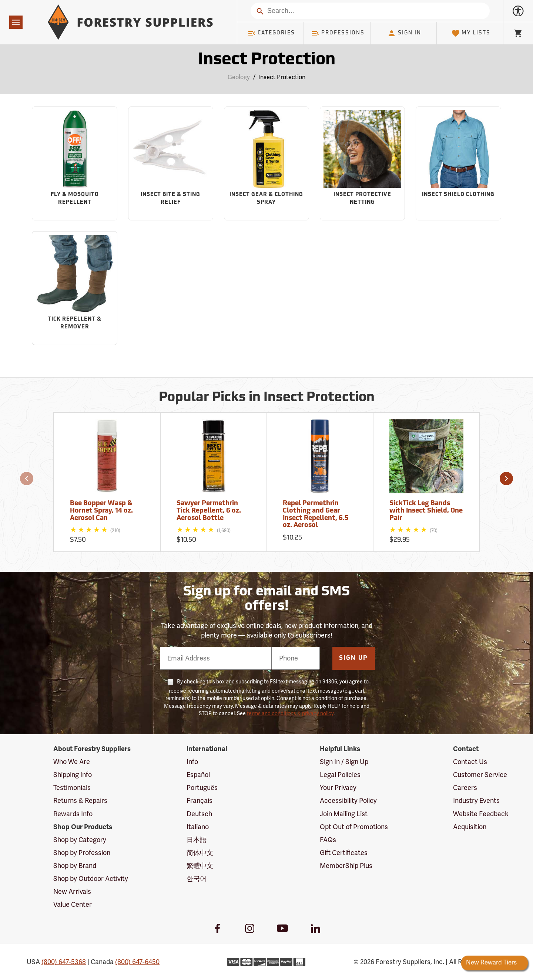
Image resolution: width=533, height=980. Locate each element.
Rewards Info (73, 814)
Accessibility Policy (348, 801)
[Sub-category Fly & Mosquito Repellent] (74, 163)
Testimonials (72, 788)
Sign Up (353, 658)
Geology (239, 77)
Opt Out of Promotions (354, 827)
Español (198, 775)
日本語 (197, 840)
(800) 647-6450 (137, 962)
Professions (338, 33)
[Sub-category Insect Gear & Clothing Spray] (266, 163)
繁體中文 (200, 866)
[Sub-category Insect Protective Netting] (362, 163)
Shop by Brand (75, 866)
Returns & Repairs (80, 801)
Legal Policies (340, 775)
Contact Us (470, 762)
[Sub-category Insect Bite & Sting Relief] (171, 163)
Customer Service (480, 775)
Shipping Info (73, 775)
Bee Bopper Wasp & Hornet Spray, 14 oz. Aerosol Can (101, 511)
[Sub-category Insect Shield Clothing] (458, 163)
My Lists (471, 33)
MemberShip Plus (346, 866)
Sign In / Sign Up (344, 762)
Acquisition (470, 827)
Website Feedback (481, 814)
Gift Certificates (344, 853)
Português (202, 788)
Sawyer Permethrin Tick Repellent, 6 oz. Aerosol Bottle (209, 511)
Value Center (73, 905)
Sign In (404, 33)
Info (192, 762)
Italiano (198, 827)
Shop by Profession (82, 853)
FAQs (328, 840)
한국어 (197, 879)
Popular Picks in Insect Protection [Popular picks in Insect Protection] (267, 398)
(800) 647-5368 (64, 962)
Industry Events (476, 801)
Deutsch (199, 814)
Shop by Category (80, 840)
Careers (465, 788)
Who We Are (72, 762)
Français (200, 801)
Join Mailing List (344, 814)
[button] (27, 479)
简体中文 (200, 853)
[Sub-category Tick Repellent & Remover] (74, 288)
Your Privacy (338, 788)
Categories (271, 33)
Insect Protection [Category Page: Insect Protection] (267, 60)
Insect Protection (282, 77)
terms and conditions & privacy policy (290, 714)
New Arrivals (72, 892)
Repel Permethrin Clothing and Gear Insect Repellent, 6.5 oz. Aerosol (316, 514)
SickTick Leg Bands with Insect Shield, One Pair (426, 511)
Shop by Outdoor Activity (91, 879)
